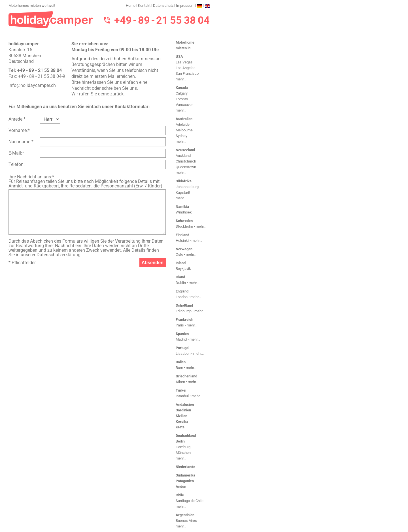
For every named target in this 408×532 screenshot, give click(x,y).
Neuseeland (185, 150)
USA (179, 56)
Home (131, 6)
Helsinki (182, 241)
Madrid (181, 339)
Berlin (180, 441)
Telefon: (17, 164)
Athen (180, 382)
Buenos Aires (186, 521)
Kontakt (144, 6)
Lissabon (183, 353)
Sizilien (181, 416)
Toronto (182, 99)
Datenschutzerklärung (59, 255)
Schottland (184, 305)
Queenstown (186, 167)
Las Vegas (184, 62)
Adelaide (183, 124)
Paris (180, 325)
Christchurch (186, 161)
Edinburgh (184, 311)
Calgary (182, 93)
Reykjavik (183, 269)
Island (181, 263)
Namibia (182, 207)
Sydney (181, 136)
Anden (181, 487)
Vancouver (184, 105)
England (182, 291)
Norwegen (184, 249)
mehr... (181, 79)
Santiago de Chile (190, 501)
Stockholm (184, 226)
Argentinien (185, 515)
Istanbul (182, 396)
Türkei (181, 390)
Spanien (182, 334)
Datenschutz (163, 6)
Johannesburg (187, 187)
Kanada (182, 88)
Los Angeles (186, 68)
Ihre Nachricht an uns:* (31, 177)
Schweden (184, 221)
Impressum (185, 6)
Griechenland (186, 376)
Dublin (181, 283)
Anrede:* (17, 119)
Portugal (182, 348)
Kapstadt (183, 192)
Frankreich (184, 320)
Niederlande (185, 467)
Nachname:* (21, 142)
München (183, 453)
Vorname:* (19, 130)
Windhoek (184, 212)
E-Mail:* (16, 153)
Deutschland (186, 436)
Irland (180, 277)
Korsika (182, 421)
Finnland (182, 235)
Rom (179, 368)
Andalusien (185, 404)
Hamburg (183, 447)
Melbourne (184, 130)
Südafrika (184, 181)
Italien (181, 362)
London (182, 297)
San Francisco (187, 73)
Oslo (179, 254)
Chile (180, 495)
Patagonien (185, 481)
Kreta (180, 427)
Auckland (183, 156)
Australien (184, 119)
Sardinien (183, 410)
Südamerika (185, 475)
